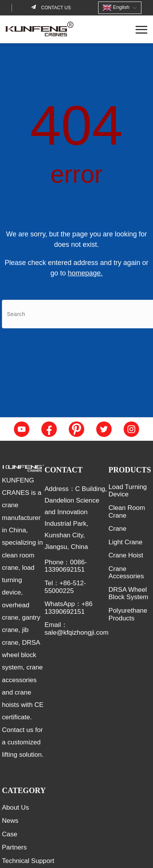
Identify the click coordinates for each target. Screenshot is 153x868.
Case (10, 834)
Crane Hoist (126, 555)
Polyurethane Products (128, 614)
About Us (15, 808)
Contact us (55, 8)
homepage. (85, 273)
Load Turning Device (128, 491)
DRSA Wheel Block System (128, 594)
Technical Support (28, 861)
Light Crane (126, 542)
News (10, 821)
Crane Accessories (126, 573)
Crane (117, 529)
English (116, 8)
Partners (14, 847)
